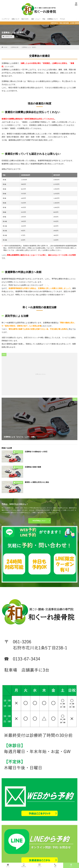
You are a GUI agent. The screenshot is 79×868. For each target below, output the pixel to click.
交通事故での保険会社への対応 (36, 452)
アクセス (62, 19)
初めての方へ (25, 19)
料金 (44, 19)
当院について (15, 19)
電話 (55, 865)
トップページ (5, 19)
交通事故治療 (8, 37)
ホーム (8, 865)
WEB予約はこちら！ (40, 521)
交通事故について (52, 19)
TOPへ (71, 865)
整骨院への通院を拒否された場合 (37, 482)
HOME (5, 47)
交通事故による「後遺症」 (29, 47)
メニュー (39, 865)
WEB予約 (24, 865)
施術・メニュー (36, 19)
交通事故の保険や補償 (33, 467)
